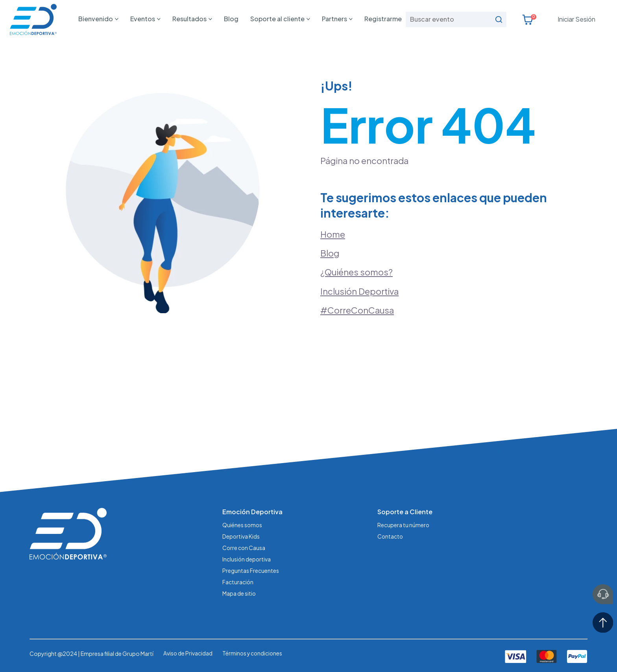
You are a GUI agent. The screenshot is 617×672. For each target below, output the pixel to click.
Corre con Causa (244, 548)
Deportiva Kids (241, 537)
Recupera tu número (404, 526)
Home (333, 234)
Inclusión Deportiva (360, 292)
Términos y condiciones (253, 652)
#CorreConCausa (357, 310)
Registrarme (383, 19)
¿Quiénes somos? (357, 272)
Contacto (391, 537)
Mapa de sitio (239, 592)
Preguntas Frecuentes (251, 570)
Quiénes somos (243, 526)
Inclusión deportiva (247, 559)
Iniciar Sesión (576, 19)
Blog (231, 19)
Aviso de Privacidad (188, 652)
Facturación (238, 581)
